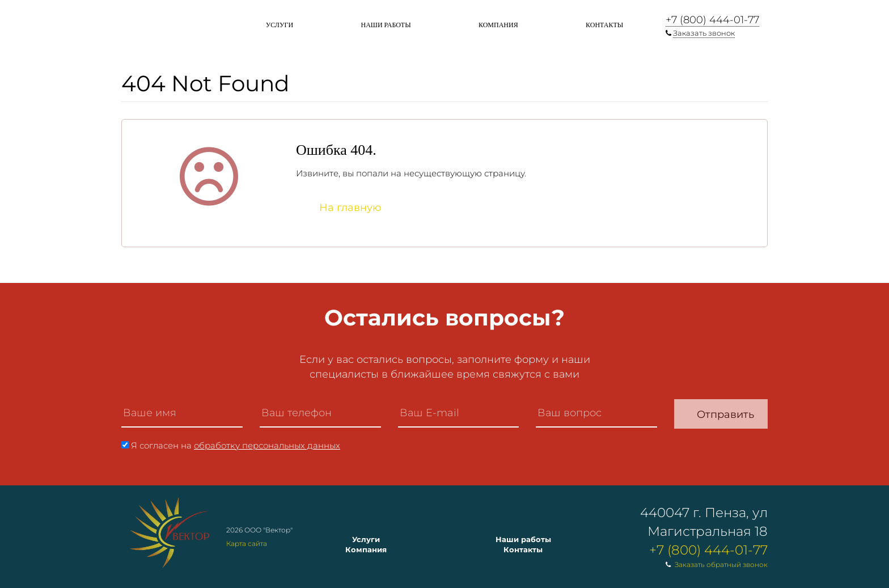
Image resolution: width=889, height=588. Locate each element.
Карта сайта (247, 543)
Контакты (604, 25)
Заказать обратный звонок (721, 564)
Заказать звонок (704, 33)
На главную (350, 208)
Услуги (280, 25)
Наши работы (386, 25)
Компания (498, 25)
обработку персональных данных (267, 445)
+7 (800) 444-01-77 (712, 20)
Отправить (725, 414)
